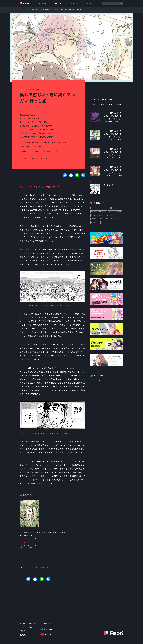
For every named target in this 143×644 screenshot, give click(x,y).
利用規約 (23, 631)
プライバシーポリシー (27, 627)
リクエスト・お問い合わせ (28, 623)
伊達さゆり (110, 215)
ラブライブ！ (96, 222)
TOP (21, 10)
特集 (27, 10)
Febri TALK (42, 3)
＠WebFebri (48, 630)
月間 (111, 105)
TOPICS (59, 3)
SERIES (90, 3)
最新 (94, 105)
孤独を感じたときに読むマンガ (38, 159)
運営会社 (23, 635)
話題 (107, 219)
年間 (119, 105)
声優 (110, 208)
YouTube (48, 634)
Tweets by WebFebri (98, 380)
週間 (103, 105)
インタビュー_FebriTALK (99, 212)
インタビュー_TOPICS (98, 208)
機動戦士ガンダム (97, 219)
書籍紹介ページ (26, 542)
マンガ (24, 159)
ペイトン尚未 (116, 219)
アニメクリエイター (116, 212)
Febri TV (74, 3)
